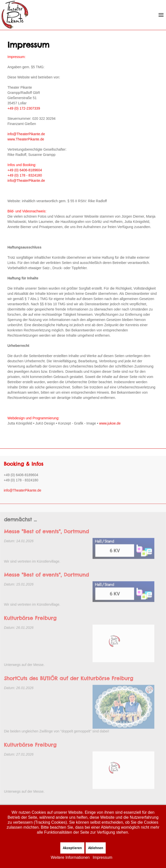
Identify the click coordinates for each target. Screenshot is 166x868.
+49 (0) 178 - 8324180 (25, 175)
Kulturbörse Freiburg (30, 624)
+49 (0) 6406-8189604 (25, 170)
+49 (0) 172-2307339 (24, 108)
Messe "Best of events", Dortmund (46, 537)
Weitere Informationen (70, 857)
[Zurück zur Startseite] (15, 15)
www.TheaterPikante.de (26, 139)
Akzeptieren (72, 848)
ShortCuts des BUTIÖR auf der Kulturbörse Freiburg (69, 684)
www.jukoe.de (109, 423)
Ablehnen (96, 848)
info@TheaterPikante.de (26, 134)
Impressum (103, 857)
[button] (161, 15)
